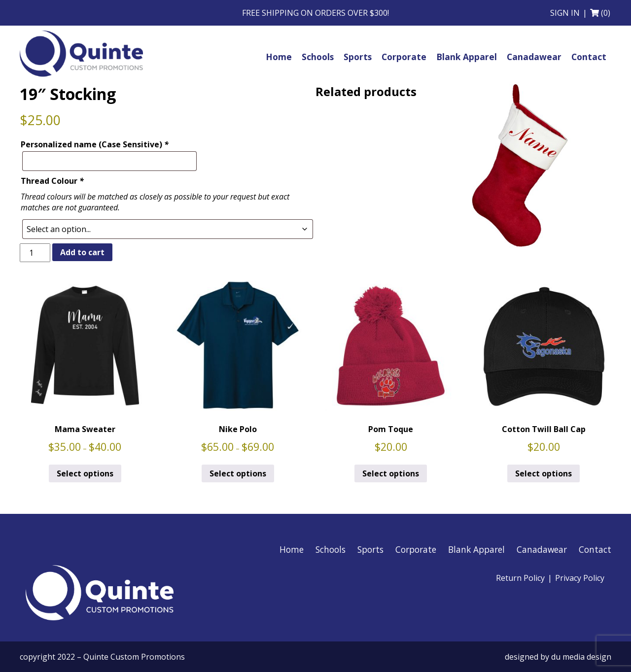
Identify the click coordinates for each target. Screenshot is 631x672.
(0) (606, 13)
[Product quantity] (35, 253)
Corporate (416, 549)
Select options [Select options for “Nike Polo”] (238, 473)
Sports (370, 549)
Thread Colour (52, 181)
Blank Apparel (476, 549)
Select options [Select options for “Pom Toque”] (391, 473)
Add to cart (82, 252)
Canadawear (542, 549)
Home (292, 549)
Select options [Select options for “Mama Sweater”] (85, 473)
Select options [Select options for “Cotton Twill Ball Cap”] (543, 473)
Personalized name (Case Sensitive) (95, 144)
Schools (331, 549)
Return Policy (520, 578)
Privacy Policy (580, 578)
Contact (595, 549)
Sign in (565, 13)
